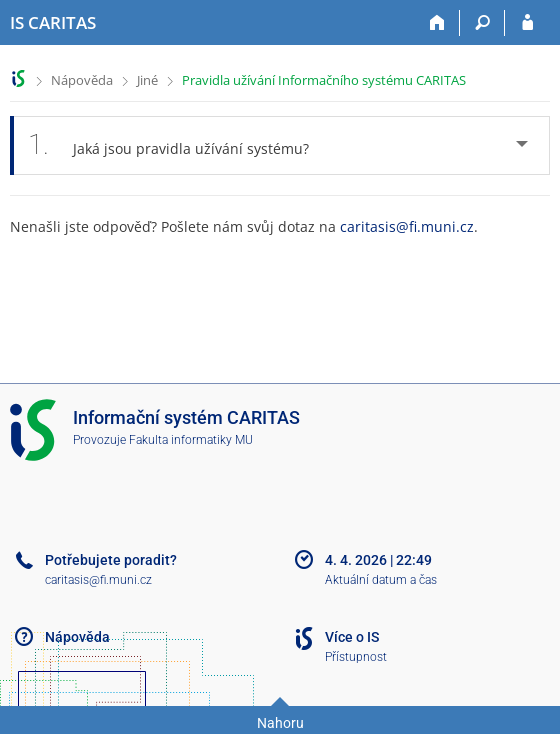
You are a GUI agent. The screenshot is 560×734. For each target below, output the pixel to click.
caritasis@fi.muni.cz (407, 226)
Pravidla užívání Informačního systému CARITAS (324, 80)
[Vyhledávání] (482, 23)
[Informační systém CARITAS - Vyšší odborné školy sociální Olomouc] (53, 23)
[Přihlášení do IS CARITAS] (527, 23)
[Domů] (437, 23)
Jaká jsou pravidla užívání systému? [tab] (179, 145)
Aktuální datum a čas (381, 580)
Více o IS (352, 637)
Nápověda (82, 80)
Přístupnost (356, 657)
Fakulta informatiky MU (191, 440)
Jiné (147, 80)
